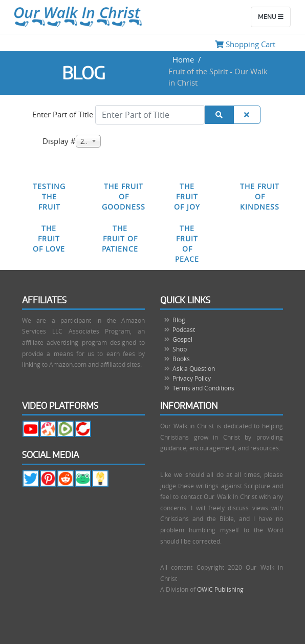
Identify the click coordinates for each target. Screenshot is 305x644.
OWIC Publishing (220, 589)
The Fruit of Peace (187, 244)
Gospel (182, 339)
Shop (180, 349)
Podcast (184, 329)
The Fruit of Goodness (124, 196)
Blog (179, 320)
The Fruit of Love (49, 238)
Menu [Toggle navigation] (271, 17)
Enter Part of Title (64, 114)
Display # (59, 141)
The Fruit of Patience (120, 238)
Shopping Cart (245, 44)
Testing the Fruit (49, 196)
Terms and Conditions (203, 388)
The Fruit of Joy (187, 196)
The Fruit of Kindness (260, 196)
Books (181, 359)
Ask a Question (194, 368)
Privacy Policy (192, 378)
